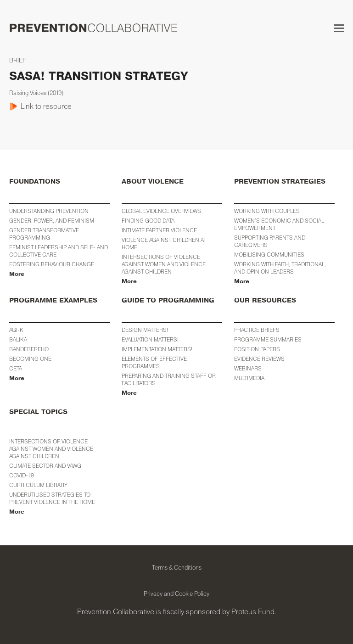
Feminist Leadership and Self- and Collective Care (59, 251)
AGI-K (16, 330)
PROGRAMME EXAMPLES (53, 300)
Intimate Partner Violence (159, 230)
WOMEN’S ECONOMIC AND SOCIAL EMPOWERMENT (279, 224)
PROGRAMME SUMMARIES (268, 339)
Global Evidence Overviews (161, 211)
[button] (339, 28)
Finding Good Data (148, 221)
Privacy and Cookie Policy (176, 594)
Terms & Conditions (177, 567)
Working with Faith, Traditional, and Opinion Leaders (280, 268)
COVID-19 (22, 475)
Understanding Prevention (49, 211)
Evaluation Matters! (150, 339)
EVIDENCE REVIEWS (259, 359)
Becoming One (30, 359)
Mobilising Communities (269, 255)
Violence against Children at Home (164, 244)
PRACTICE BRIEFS (257, 330)
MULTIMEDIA (249, 378)
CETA (16, 368)
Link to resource (46, 106)
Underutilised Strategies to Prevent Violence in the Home (52, 498)
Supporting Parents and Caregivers (270, 241)
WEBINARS (248, 368)
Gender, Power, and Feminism (52, 221)
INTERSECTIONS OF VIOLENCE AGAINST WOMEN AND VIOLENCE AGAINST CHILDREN (51, 449)
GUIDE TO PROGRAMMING (168, 300)
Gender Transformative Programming (44, 234)
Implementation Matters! (157, 349)
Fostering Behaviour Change (52, 264)
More (17, 274)
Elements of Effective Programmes (154, 362)
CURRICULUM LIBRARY (38, 485)
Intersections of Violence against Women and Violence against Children (164, 264)
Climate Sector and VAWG (45, 466)
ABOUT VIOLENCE (153, 182)
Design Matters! (145, 330)
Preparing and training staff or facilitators (169, 379)
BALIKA (18, 339)
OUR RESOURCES (265, 300)
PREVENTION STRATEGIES (280, 182)
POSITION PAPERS (257, 349)
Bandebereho (29, 349)
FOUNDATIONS (35, 182)
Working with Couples (267, 211)
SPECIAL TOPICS (38, 412)
